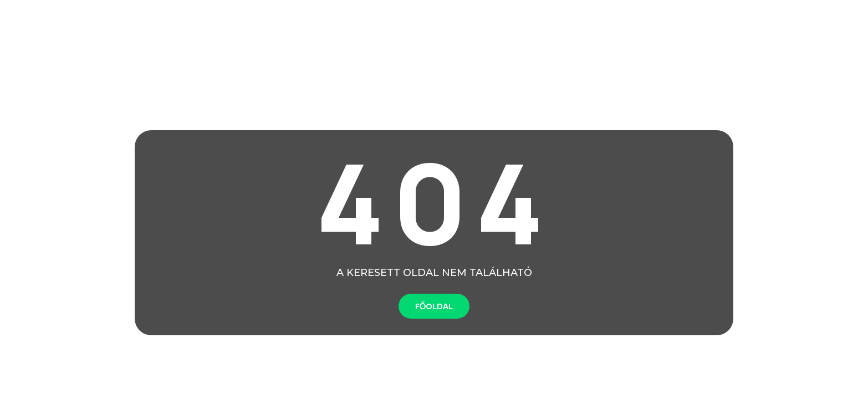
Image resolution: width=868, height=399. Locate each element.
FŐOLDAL (434, 306)
